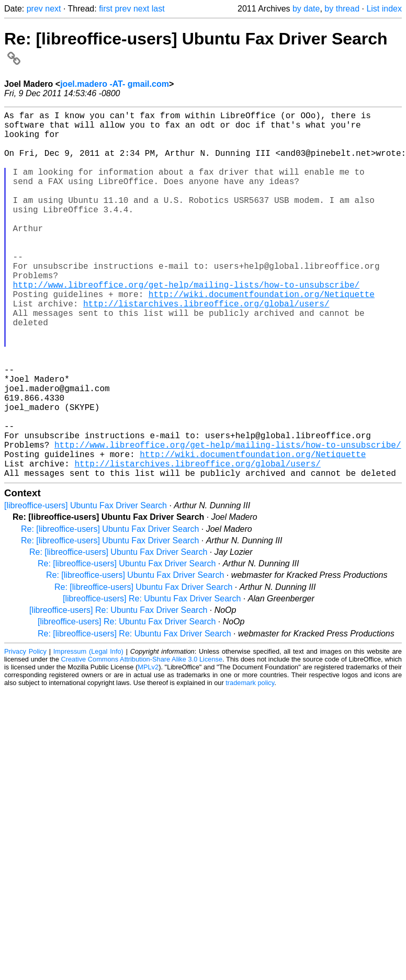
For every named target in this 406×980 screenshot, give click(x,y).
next (53, 9)
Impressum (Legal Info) (88, 733)
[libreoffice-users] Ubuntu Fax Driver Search (86, 587)
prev (35, 9)
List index (384, 9)
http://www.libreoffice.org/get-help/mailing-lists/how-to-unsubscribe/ (186, 324)
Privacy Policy (25, 733)
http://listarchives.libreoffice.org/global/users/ (206, 347)
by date (306, 9)
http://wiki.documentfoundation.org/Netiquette (262, 336)
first (106, 9)
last (158, 9)
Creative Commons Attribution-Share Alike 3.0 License (142, 741)
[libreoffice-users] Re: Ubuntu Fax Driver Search (152, 680)
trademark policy (250, 764)
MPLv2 (148, 749)
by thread (342, 9)
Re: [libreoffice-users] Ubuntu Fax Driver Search (110, 611)
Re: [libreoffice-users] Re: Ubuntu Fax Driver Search (134, 715)
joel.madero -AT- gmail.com (115, 84)
